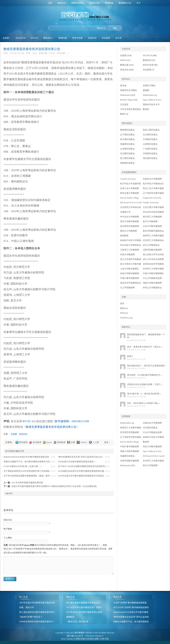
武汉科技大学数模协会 (131, 245)
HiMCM (34, 38)
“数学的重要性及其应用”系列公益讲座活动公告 (80, 457)
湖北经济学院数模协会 (131, 283)
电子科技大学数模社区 (153, 184)
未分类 (118, 38)
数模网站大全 (125, 3)
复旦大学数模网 (150, 221)
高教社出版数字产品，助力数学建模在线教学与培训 (131, 622)
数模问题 (63, 38)
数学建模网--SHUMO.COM (86, 633)
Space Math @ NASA (152, 100)
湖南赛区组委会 (127, 163)
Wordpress (99, 636)
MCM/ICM (21, 38)
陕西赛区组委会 (127, 130)
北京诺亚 (124, 105)
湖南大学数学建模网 (152, 283)
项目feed (124, 308)
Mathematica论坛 (128, 95)
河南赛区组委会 (150, 154)
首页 (50, 3)
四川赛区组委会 (127, 139)
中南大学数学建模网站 (153, 273)
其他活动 (92, 38)
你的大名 (8, 520)
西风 (78, 639)
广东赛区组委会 (150, 149)
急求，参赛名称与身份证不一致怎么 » (145, 347)
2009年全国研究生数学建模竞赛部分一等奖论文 (37, 622)
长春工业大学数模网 (130, 188)
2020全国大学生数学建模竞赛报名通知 (76, 462)
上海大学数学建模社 (130, 269)
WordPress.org (126, 318)
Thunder (70, 639)
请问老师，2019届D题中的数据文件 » (144, 375)
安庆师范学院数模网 (130, 226)
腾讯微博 (23, 442)
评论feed (124, 313)
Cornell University (128, 179)
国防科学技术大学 (151, 105)
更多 (107, 442)
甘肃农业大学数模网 (152, 179)
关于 (139, 3)
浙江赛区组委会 (127, 158)
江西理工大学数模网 (130, 250)
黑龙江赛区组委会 (151, 130)
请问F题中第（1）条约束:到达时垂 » (144, 394)
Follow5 (84, 442)
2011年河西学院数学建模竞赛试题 (27, 483)
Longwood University (152, 198)
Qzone (49, 442)
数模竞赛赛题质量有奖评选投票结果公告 (32, 49)
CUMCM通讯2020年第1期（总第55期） (22, 466)
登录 (122, 304)
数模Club (124, 114)
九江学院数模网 (127, 288)
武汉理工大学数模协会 (153, 240)
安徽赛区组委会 (127, 144)
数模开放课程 (78, 3)
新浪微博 (37, 442)
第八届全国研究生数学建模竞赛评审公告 (37, 613)
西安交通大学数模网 (130, 193)
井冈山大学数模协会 (152, 288)
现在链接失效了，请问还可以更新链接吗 (146, 366)
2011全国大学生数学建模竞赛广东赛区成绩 (84, 608)
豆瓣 (73, 442)
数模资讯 (48, 38)
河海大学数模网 (127, 255)
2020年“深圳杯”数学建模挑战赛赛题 (130, 603)
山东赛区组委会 (127, 149)
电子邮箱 (8, 529)
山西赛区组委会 (150, 144)
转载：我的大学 (27, 607)
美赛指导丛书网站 (128, 90)
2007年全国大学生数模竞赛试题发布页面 (37, 603)
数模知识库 (94, 3)
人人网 (96, 442)
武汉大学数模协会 (151, 245)
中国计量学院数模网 (130, 278)
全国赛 (7, 38)
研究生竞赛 (77, 38)
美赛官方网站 (149, 86)
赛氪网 (146, 90)
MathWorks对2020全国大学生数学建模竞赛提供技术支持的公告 (131, 613)
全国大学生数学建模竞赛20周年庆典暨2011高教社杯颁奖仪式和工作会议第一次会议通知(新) (54, 486)
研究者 (123, 86)
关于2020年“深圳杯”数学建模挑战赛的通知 (131, 608)
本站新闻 (106, 38)
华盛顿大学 (125, 212)
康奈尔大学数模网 (128, 231)
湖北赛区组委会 (150, 158)
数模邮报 (109, 3)
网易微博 (61, 442)
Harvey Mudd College (129, 198)
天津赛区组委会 (150, 139)
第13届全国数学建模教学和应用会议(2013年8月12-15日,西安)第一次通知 (83, 603)
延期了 (130, 356)
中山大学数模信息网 (152, 278)
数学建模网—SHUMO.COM (85, 13)
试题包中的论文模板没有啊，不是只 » (145, 384)
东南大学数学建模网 (130, 273)
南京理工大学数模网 (152, 217)
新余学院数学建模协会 (153, 231)
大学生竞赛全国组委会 (131, 109)
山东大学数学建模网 (152, 226)
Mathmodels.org (150, 95)
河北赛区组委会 (127, 154)
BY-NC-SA (29, 421)
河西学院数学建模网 (152, 250)
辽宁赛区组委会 (127, 135)
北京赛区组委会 (150, 135)
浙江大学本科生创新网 (153, 259)
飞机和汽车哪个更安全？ (31, 617)
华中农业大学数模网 (130, 217)
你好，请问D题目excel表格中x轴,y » (144, 403)
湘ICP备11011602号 (75, 636)
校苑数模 (124, 236)
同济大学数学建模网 (130, 221)
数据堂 (146, 109)
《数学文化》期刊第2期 (77, 622)
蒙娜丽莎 (70, 617)
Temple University (151, 203)
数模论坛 (62, 3)
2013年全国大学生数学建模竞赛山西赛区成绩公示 (84, 613)
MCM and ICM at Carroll (131, 203)
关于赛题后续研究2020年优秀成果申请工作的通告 (27, 471)
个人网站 (8, 538)
